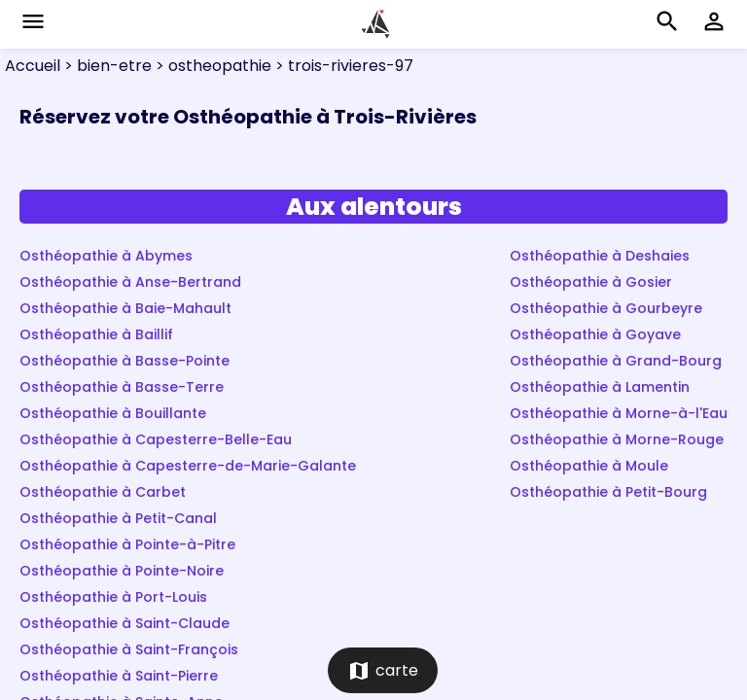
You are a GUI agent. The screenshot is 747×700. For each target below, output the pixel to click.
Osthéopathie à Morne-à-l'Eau (619, 413)
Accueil (33, 66)
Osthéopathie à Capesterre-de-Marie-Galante (188, 466)
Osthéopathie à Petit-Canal (118, 518)
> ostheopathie (212, 66)
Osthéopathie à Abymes (106, 256)
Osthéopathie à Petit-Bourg (608, 492)
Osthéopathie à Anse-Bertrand (130, 282)
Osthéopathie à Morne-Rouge (617, 439)
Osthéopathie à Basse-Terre (122, 387)
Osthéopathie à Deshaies (600, 256)
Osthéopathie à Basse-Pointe (124, 361)
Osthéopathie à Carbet (103, 492)
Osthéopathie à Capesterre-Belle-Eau (156, 439)
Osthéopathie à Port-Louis (113, 597)
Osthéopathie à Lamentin (600, 387)
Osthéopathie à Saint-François (129, 649)
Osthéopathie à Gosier (591, 282)
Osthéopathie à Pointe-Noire (122, 571)
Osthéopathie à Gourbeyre (606, 308)
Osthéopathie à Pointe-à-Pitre (127, 544)
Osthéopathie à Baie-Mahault (125, 308)
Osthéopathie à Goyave (595, 334)
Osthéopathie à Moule (589, 466)
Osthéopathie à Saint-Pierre (119, 676)
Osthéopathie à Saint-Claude (124, 623)
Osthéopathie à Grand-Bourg (616, 361)
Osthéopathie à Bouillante (113, 413)
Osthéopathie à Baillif (96, 334)
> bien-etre (106, 66)
